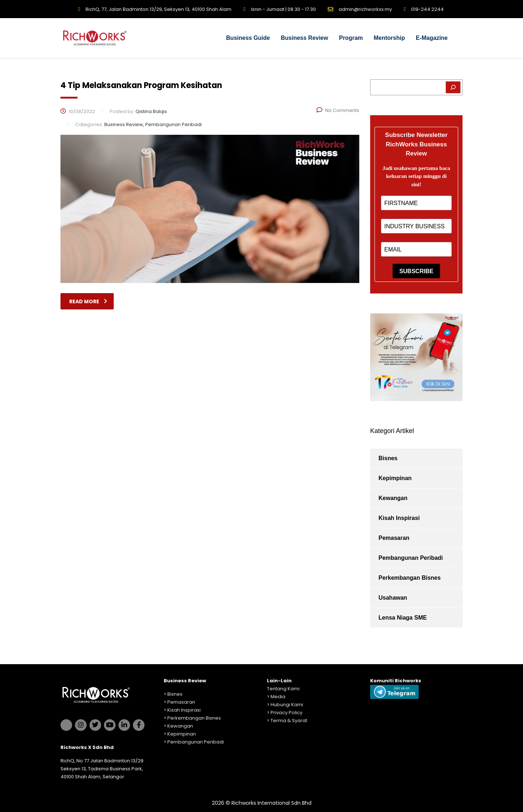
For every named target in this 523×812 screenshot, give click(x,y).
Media (278, 697)
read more (88, 301)
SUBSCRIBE (416, 271)
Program (351, 38)
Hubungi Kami (287, 705)
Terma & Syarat (289, 721)
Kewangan (393, 498)
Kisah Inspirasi (399, 518)
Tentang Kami (283, 689)
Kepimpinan (395, 478)
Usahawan (393, 598)
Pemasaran (394, 538)
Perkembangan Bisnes (410, 578)
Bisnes (388, 458)
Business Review (304, 38)
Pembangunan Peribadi (411, 558)
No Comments (338, 110)
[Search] (453, 87)
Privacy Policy (286, 713)
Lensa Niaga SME (403, 618)
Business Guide (248, 38)
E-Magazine (432, 38)
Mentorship (389, 38)
